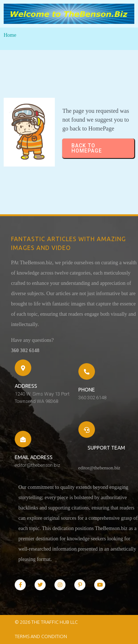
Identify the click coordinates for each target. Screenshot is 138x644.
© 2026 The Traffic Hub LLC (46, 622)
